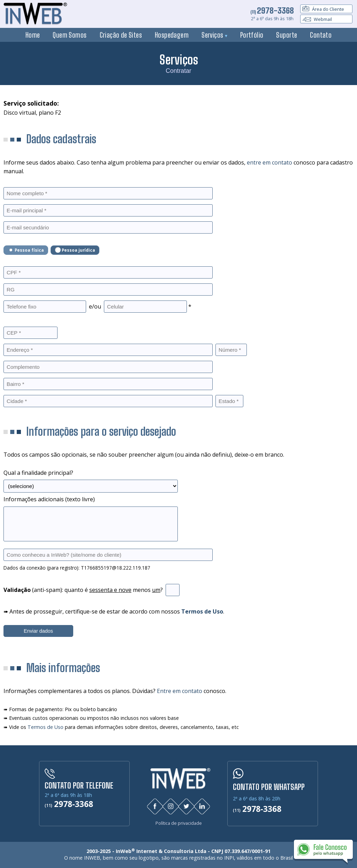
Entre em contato (180, 691)
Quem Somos (70, 35)
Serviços (214, 35)
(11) (272, 12)
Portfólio (252, 35)
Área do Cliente (323, 9)
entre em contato (269, 162)
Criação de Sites (121, 35)
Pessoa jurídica (75, 250)
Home (33, 35)
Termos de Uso (45, 727)
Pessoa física (26, 250)
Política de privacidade (179, 823)
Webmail (317, 19)
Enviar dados (38, 631)
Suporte (287, 35)
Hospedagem (172, 35)
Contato (321, 35)
